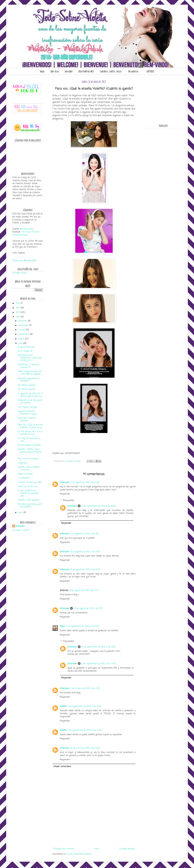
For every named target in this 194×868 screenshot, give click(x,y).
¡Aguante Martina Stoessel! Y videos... (28, 413)
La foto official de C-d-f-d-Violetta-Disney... (30, 433)
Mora (62, 626)
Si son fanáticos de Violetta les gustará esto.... (28, 493)
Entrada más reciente (64, 849)
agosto (22, 339)
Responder (65, 494)
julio (20, 343)
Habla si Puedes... (26, 474)
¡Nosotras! (69, 71)
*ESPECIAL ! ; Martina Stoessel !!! (28, 366)
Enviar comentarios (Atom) (79, 854)
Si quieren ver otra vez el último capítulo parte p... (30, 395)
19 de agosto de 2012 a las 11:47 (84, 591)
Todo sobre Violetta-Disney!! (27, 419)
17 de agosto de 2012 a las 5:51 (84, 534)
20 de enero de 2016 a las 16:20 (85, 748)
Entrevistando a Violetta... (30, 445)
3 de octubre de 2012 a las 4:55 (85, 688)
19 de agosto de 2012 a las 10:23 (85, 570)
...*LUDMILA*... (24, 478)
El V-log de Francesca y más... (29, 440)
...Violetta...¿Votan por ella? (30, 482)
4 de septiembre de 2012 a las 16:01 (82, 626)
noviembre (24, 325)
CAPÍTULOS (150, 71)
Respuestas (69, 500)
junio (21, 513)
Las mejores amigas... (28, 407)
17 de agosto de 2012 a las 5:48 (85, 483)
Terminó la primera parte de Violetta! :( (30, 506)
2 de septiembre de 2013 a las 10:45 (84, 706)
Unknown (64, 483)
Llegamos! (23, 463)
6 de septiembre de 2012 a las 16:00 (99, 647)
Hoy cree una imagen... (28, 459)
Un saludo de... (134, 71)
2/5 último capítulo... (27, 389)
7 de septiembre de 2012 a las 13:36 (99, 664)
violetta (63, 706)
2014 (18, 308)
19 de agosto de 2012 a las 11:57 (88, 609)
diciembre (23, 321)
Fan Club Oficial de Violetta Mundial (26, 233)
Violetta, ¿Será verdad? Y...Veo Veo (28, 469)
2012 (18, 317)
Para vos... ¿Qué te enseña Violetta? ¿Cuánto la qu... (30, 426)
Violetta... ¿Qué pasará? (29, 500)
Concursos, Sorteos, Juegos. (111, 71)
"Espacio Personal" (26, 347)
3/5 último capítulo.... (27, 385)
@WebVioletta (27, 229)
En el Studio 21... (25, 351)
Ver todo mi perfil (21, 530)
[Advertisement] (94, 842)
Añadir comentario (62, 767)
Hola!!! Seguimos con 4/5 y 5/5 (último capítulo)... (30, 373)
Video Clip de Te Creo (28, 487)
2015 (18, 303)
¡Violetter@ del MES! (86, 71)
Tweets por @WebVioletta (24, 261)
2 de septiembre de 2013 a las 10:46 (84, 730)
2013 (18, 313)
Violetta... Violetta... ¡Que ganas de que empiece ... (30, 452)
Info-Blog (55, 71)
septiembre (24, 334)
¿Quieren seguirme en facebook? (29, 380)
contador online (20, 273)
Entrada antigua (127, 849)
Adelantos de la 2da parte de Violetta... (30, 402)
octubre (22, 330)
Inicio (42, 71)
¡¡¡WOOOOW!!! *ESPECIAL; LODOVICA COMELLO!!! (30, 358)
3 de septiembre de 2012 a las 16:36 (99, 506)
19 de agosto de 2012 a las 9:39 (85, 552)
